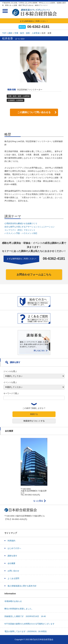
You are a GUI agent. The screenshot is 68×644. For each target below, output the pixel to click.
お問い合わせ (13, 571)
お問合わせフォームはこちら (34, 275)
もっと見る (38, 501)
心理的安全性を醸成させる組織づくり (21, 223)
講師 (10, 33)
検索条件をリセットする (34, 421)
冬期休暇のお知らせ (13, 601)
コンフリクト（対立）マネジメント (20, 230)
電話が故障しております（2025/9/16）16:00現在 (26, 631)
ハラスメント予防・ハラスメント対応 (21, 233)
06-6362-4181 (38, 27)
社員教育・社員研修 (16, 100)
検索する (34, 414)
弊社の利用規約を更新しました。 (19, 609)
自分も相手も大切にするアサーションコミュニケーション (30, 227)
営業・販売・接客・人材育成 (27, 33)
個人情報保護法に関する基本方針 (22, 586)
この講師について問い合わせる (34, 112)
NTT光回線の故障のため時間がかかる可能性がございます (29, 624)
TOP (4, 33)
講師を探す (12, 556)
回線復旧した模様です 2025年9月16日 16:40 (25, 616)
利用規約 (11, 541)
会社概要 (11, 563)
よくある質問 (13, 578)
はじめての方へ (14, 548)
